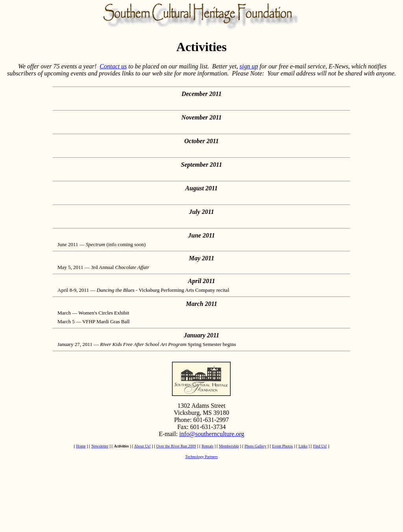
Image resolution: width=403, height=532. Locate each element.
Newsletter (100, 446)
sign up (249, 66)
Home (81, 446)
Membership (229, 446)
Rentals (207, 446)
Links (303, 446)
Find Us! (320, 446)
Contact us (113, 66)
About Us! (142, 446)
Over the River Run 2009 (176, 446)
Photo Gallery (255, 446)
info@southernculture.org (212, 434)
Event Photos (282, 446)
